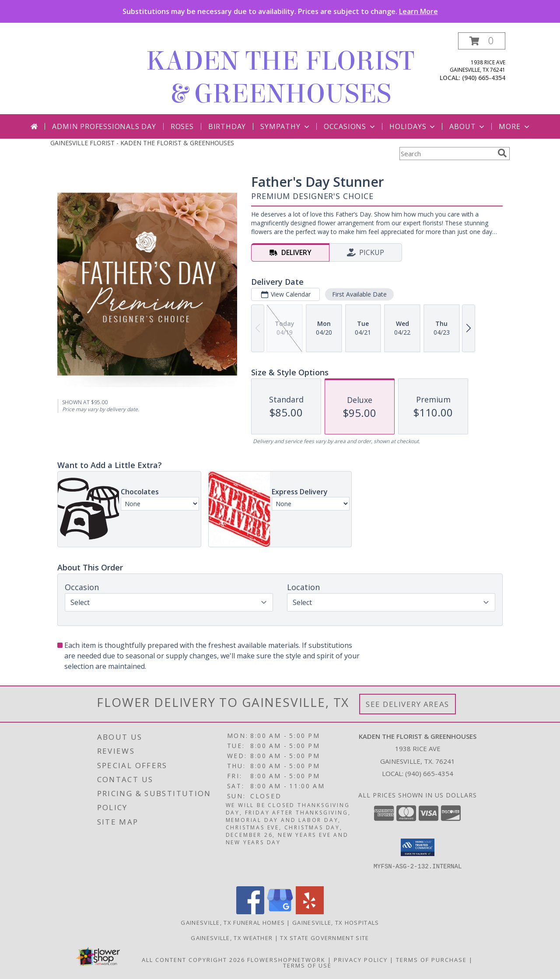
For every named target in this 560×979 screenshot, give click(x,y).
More (515, 126)
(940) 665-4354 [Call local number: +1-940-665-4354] (484, 78)
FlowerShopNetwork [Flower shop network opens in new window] (286, 960)
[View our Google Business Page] (280, 912)
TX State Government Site (324, 938)
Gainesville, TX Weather (232, 938)
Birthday (227, 126)
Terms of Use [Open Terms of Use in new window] (307, 965)
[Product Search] (447, 154)
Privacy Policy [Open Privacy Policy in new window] (361, 960)
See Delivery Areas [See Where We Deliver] (408, 704)
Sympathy (285, 126)
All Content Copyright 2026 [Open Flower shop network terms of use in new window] (193, 960)
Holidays (413, 126)
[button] (482, 41)
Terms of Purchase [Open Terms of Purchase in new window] (431, 960)
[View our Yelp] (310, 912)
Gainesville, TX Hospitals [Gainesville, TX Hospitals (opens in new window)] (336, 923)
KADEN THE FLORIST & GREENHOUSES (280, 77)
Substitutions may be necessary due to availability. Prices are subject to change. (280, 11)
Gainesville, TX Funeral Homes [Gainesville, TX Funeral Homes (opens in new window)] (233, 923)
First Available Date (359, 294)
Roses (182, 126)
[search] (502, 153)
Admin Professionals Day (104, 126)
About (468, 126)
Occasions (350, 126)
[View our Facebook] (250, 912)
